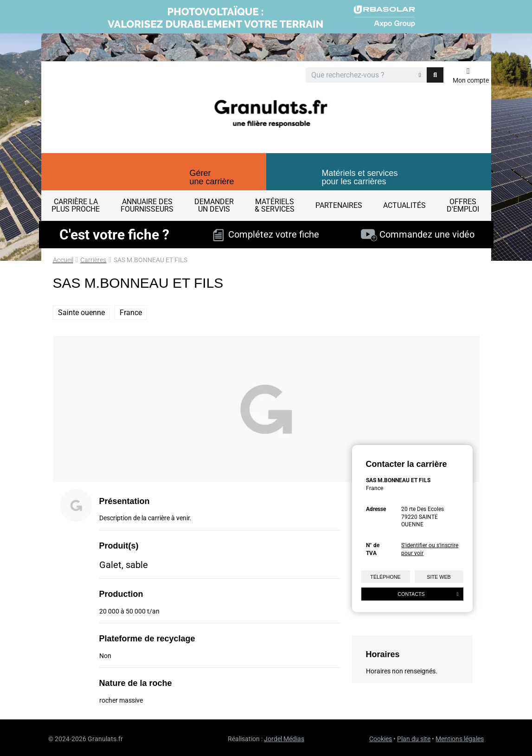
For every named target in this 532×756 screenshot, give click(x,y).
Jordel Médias (284, 739)
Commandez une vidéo (418, 234)
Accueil (63, 260)
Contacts (428, 594)
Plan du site (414, 739)
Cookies (381, 739)
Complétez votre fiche (266, 234)
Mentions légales (460, 739)
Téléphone (385, 577)
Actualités (404, 205)
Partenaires (339, 205)
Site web (439, 577)
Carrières (93, 260)
